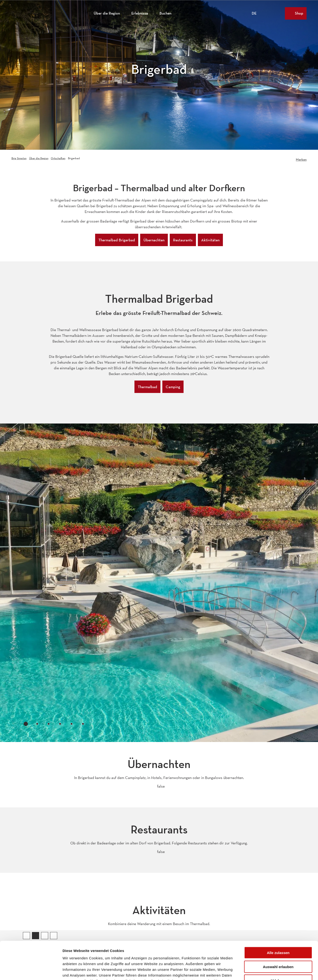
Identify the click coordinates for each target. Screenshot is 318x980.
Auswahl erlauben (278, 931)
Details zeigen (254, 971)
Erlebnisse (140, 13)
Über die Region (107, 13)
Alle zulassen (278, 917)
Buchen (165, 13)
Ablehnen (278, 945)
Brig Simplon (19, 158)
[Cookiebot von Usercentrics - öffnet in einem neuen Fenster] (31, 971)
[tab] (26, 724)
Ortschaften (58, 158)
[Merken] (301, 158)
